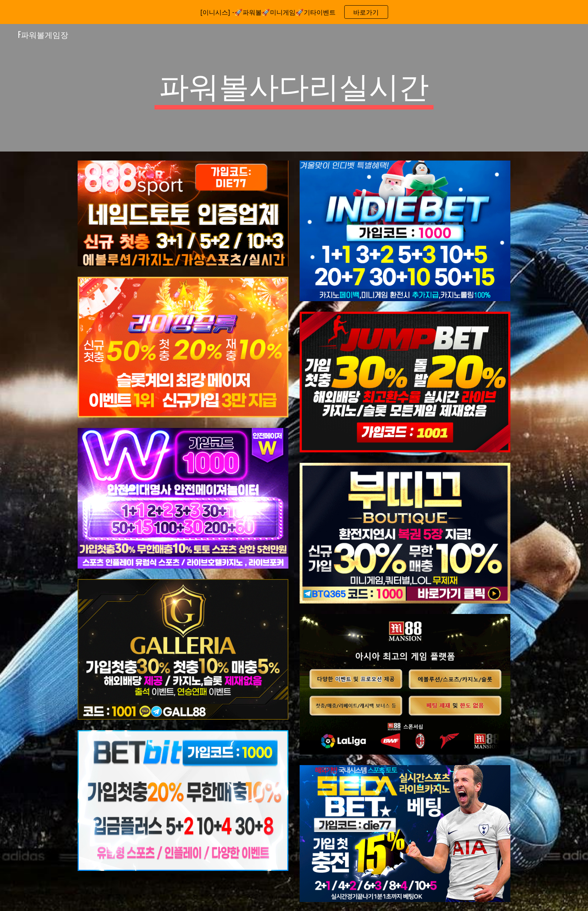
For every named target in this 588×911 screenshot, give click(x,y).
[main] (294, 88)
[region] (294, 12)
